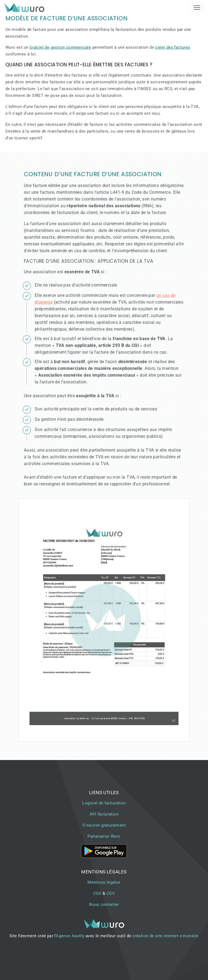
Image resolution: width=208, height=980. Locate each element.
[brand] (25, 8)
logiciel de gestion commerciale (60, 47)
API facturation (104, 814)
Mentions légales (104, 882)
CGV (111, 893)
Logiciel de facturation (104, 803)
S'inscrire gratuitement (104, 825)
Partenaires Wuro (104, 836)
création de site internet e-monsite (165, 936)
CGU (97, 893)
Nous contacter (104, 905)
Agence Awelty (70, 936)
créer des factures (173, 47)
